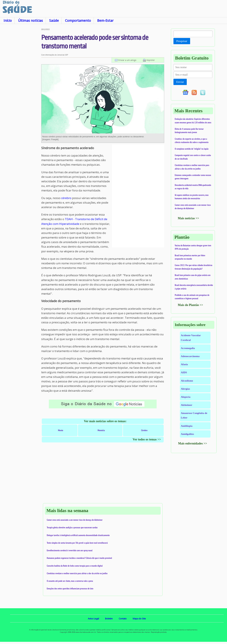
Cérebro (144, 430)
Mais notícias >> (189, 218)
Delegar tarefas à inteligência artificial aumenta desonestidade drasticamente (78, 535)
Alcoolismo (187, 381)
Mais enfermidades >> (193, 443)
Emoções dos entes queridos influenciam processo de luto (70, 589)
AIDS (184, 372)
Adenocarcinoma (190, 356)
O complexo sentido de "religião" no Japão (192, 149)
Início (8, 20)
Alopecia (186, 397)
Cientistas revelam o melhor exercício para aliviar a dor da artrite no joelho (77, 573)
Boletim (109, 619)
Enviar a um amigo (127, 60)
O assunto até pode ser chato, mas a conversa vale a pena (70, 581)
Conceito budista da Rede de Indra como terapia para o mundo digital (75, 566)
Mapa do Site (139, 619)
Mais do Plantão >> (190, 305)
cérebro (66, 198)
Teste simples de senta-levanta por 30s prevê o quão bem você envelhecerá (77, 543)
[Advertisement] (21, 79)
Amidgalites (187, 434)
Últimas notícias (30, 20)
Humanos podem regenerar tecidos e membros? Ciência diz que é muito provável (79, 558)
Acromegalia (188, 348)
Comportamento (78, 20)
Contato (123, 619)
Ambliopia (187, 426)
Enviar (180, 82)
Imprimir (151, 60)
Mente (61, 430)
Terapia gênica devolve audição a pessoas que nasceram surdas (72, 527)
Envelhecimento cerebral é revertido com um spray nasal (70, 550)
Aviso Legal (93, 619)
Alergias (185, 389)
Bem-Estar (105, 20)
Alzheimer (187, 405)
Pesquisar (182, 41)
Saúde (54, 20)
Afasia (184, 364)
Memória (101, 430)
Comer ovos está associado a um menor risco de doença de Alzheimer (75, 520)
